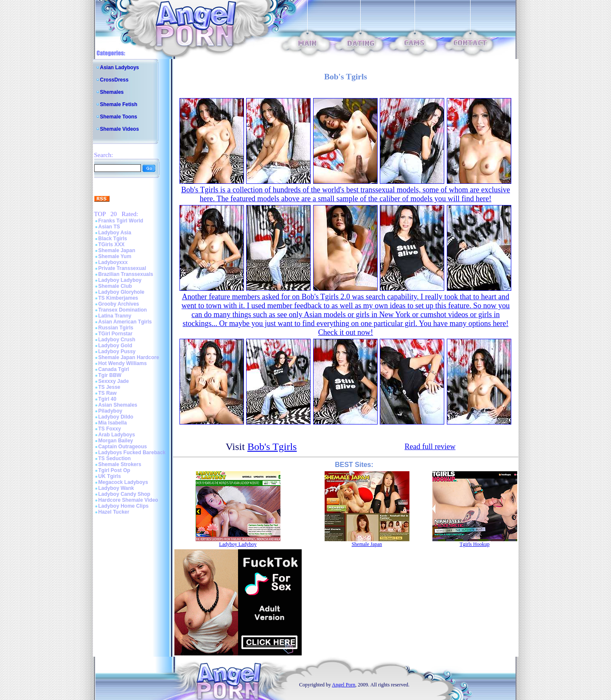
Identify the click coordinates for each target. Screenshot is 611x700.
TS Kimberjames (118, 298)
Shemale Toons (119, 117)
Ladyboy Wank (116, 488)
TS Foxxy (110, 429)
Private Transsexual (122, 268)
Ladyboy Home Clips (124, 506)
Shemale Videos (120, 129)
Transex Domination (123, 310)
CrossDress (114, 80)
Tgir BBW (110, 375)
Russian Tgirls (116, 328)
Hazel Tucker (114, 512)
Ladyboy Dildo (116, 417)
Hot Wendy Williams (123, 363)
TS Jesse (109, 387)
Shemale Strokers (120, 464)
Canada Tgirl (114, 369)
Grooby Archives (119, 304)
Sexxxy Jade (114, 381)
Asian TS (109, 227)
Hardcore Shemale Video (128, 500)
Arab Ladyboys (117, 435)
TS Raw (108, 393)
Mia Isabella (113, 423)
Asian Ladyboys (120, 67)
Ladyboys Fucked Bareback (132, 453)
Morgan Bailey (116, 441)
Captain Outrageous (123, 447)
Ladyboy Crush (117, 340)
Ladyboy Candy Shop (125, 494)
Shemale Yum (115, 256)
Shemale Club (115, 286)
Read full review (430, 447)
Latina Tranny (115, 316)
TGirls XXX (112, 245)
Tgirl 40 (108, 399)
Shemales (112, 92)
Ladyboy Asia (115, 233)
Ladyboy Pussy (117, 351)
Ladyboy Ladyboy (120, 280)
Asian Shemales (118, 405)
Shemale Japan (117, 250)
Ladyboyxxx (113, 262)
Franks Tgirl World (121, 221)
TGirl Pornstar (116, 334)
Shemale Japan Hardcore (129, 357)
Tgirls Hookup (474, 544)
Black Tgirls (113, 239)
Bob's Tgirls (272, 447)
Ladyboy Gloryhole (122, 292)
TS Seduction (115, 458)
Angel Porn (343, 685)
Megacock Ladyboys (123, 482)
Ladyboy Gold (115, 346)
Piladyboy (111, 411)
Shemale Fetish (119, 104)
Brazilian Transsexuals (126, 274)
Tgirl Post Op (114, 470)
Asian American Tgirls (125, 322)
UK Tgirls (110, 476)
